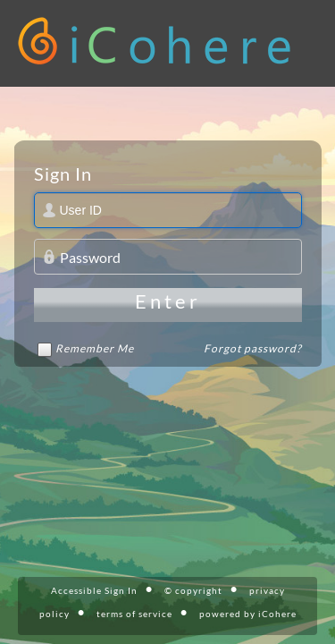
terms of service (134, 614)
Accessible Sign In (94, 590)
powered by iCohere (248, 614)
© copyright (193, 590)
